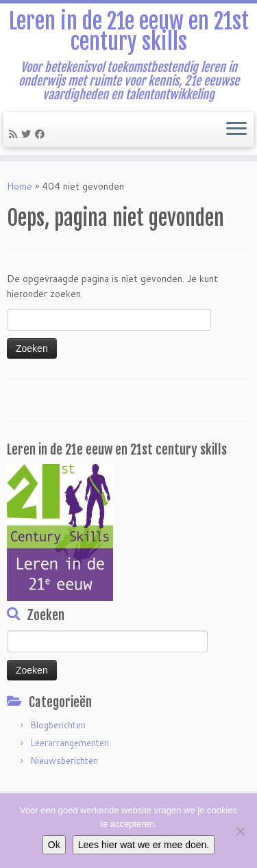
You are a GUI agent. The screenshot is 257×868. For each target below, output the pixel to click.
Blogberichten (58, 725)
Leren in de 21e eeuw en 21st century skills (129, 32)
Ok (54, 845)
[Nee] (240, 831)
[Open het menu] (236, 130)
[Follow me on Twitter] (28, 134)
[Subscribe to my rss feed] (15, 134)
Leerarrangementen (70, 743)
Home (20, 186)
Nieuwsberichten (64, 761)
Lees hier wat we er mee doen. (144, 845)
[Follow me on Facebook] (42, 134)
